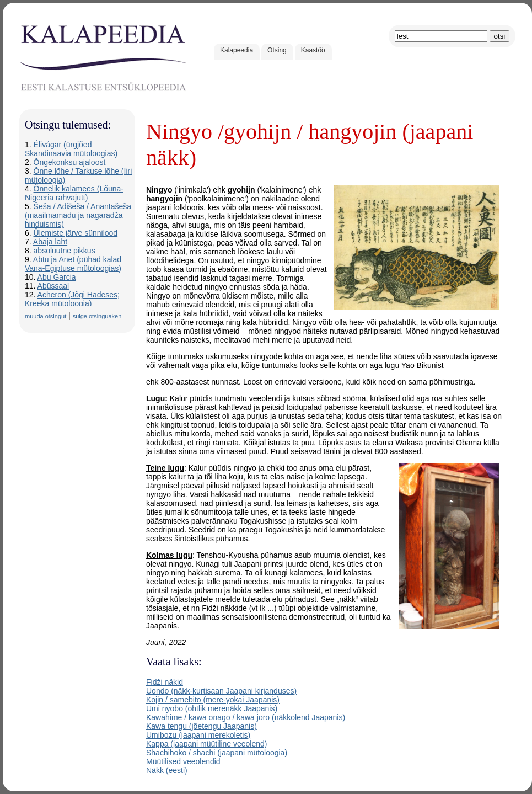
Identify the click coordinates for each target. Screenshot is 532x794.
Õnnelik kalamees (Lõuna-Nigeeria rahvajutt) (74, 193)
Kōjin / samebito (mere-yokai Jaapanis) (213, 700)
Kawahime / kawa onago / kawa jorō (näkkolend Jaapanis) (246, 717)
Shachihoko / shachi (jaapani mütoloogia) (217, 753)
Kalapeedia (237, 50)
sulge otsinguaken (97, 316)
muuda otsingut (45, 316)
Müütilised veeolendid (183, 761)
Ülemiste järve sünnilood (76, 233)
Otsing (277, 50)
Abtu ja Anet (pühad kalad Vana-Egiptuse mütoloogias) (73, 264)
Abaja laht (50, 242)
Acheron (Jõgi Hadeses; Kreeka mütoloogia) (72, 299)
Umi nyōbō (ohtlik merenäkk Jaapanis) (212, 708)
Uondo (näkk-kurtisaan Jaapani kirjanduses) (221, 691)
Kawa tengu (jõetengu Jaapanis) (201, 726)
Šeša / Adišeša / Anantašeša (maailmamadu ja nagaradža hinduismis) (78, 215)
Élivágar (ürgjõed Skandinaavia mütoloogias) (71, 149)
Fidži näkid (165, 682)
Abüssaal (53, 286)
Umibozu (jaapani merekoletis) (198, 735)
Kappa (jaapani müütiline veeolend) (206, 744)
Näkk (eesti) (167, 770)
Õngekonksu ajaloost (70, 162)
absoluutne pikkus (65, 251)
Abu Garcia (57, 277)
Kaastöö (313, 50)
